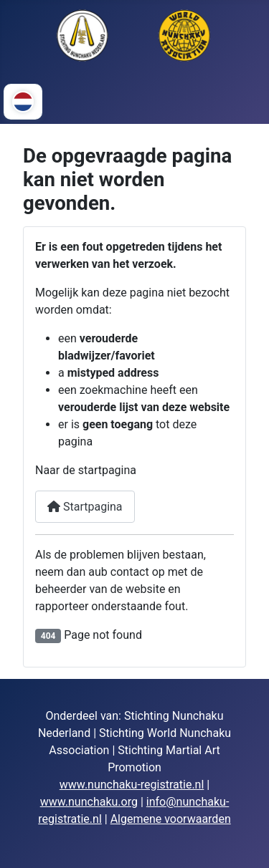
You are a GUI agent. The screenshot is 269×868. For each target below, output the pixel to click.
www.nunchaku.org (89, 802)
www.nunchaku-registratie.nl (132, 785)
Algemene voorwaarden (171, 819)
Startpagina (85, 507)
